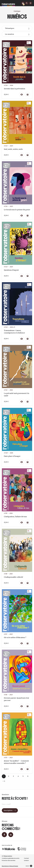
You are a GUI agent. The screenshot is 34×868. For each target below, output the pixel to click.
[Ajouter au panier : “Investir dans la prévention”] (28, 94)
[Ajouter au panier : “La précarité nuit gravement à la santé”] (28, 401)
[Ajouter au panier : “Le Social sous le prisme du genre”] (28, 215)
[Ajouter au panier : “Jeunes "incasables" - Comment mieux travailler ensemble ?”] (28, 769)
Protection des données (9, 860)
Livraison (26, 860)
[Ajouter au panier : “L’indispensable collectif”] (28, 583)
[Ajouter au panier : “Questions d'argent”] (28, 276)
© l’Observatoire (7, 856)
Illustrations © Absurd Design (10, 866)
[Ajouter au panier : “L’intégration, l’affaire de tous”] (28, 522)
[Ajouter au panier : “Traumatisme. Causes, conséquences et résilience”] (28, 339)
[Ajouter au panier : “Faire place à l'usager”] (28, 462)
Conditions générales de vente (11, 858)
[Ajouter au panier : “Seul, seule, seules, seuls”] (28, 155)
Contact (26, 858)
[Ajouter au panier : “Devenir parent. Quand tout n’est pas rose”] (28, 706)
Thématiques (10, 28)
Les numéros (9, 34)
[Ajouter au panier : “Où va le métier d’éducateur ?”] (28, 643)
